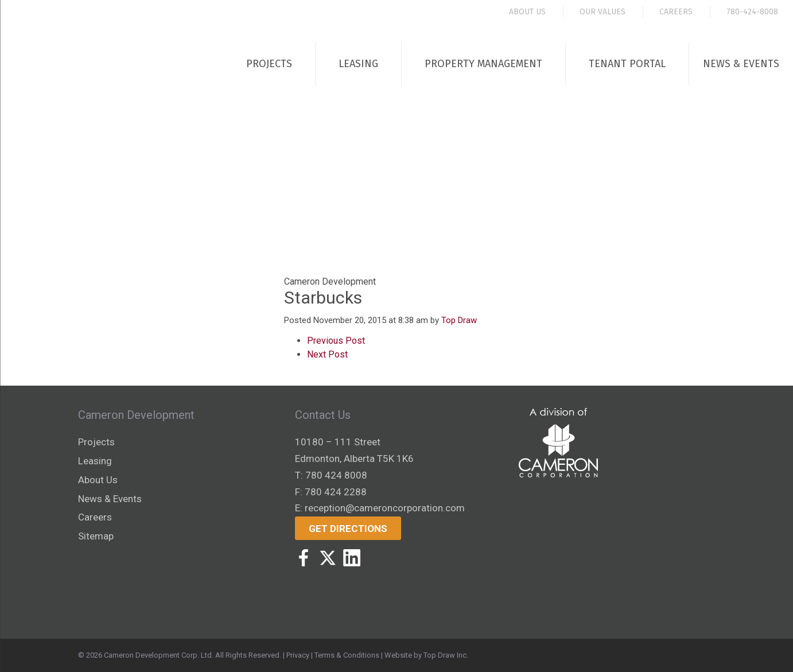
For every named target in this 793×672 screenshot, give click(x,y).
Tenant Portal (627, 64)
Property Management (483, 64)
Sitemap (96, 536)
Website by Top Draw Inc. (426, 655)
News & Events (741, 64)
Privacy (298, 655)
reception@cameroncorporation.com (385, 508)
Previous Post (336, 341)
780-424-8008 (752, 12)
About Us (527, 12)
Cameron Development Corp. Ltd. (159, 655)
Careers (676, 12)
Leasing (358, 64)
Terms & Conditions (347, 655)
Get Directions (348, 529)
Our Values (602, 12)
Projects (269, 64)
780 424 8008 (336, 475)
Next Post (327, 354)
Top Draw (459, 320)
